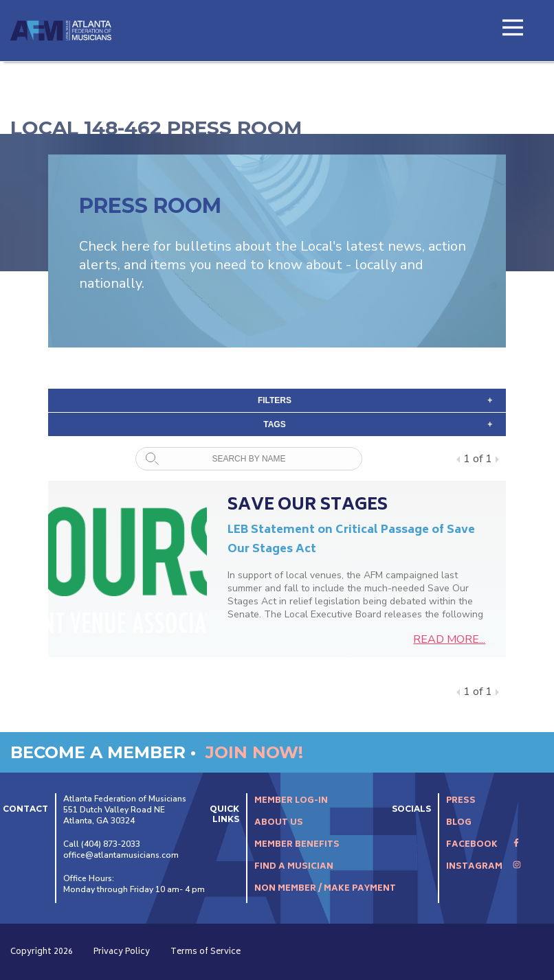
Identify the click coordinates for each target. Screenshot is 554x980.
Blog (459, 823)
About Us (279, 823)
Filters (375, 400)
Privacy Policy (122, 952)
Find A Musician (294, 867)
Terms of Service (206, 952)
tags (378, 424)
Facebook (483, 845)
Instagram (484, 867)
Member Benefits (297, 845)
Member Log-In (291, 801)
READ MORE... (449, 639)
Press (461, 801)
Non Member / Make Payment (325, 889)
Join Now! (254, 752)
